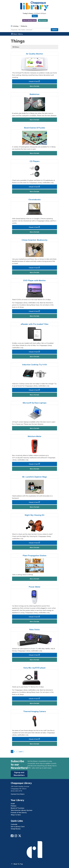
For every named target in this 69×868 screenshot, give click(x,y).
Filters (16, 47)
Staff (13, 804)
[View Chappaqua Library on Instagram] (16, 836)
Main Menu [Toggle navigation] (17, 34)
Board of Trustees (18, 808)
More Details (35, 86)
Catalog (15, 26)
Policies (14, 806)
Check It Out (33, 81)
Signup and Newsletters (19, 774)
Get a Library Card (18, 827)
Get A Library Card (29, 20)
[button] (34, 13)
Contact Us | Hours (18, 794)
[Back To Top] (34, 864)
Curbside (14, 824)
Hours (35, 16)
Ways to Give (16, 815)
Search (54, 30)
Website (24, 26)
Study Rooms (16, 829)
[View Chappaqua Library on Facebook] (12, 836)
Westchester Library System (22, 810)
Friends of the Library (19, 812)
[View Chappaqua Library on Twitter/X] (20, 836)
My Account (43, 20)
